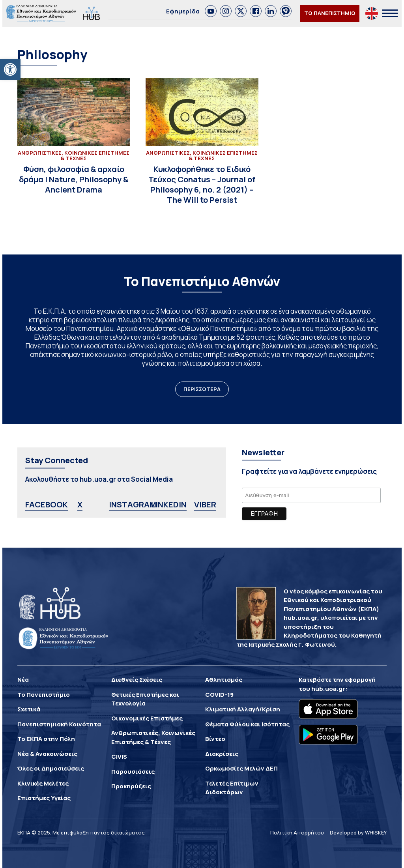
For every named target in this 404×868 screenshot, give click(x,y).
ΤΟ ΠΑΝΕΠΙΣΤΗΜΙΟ (330, 13)
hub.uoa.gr (328, 689)
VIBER (205, 504)
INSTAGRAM (133, 504)
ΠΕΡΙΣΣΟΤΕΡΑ (202, 389)
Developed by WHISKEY (358, 832)
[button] (10, 69)
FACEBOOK (47, 504)
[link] (211, 11)
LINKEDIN (169, 504)
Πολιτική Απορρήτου (297, 832)
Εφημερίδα (183, 11)
